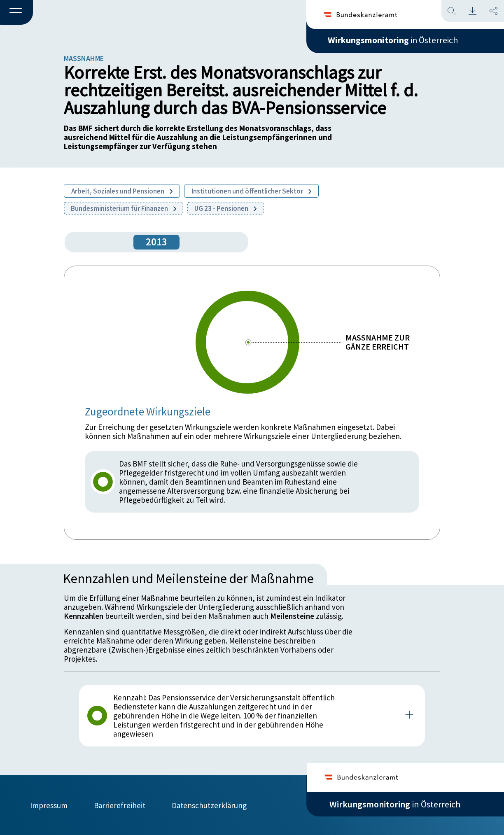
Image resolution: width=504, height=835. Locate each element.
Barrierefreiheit (120, 805)
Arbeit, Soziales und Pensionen (122, 191)
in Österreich (395, 41)
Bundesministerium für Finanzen (124, 208)
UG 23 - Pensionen (225, 208)
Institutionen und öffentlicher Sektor (251, 191)
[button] (16, 13)
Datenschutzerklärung (209, 805)
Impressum (49, 805)
